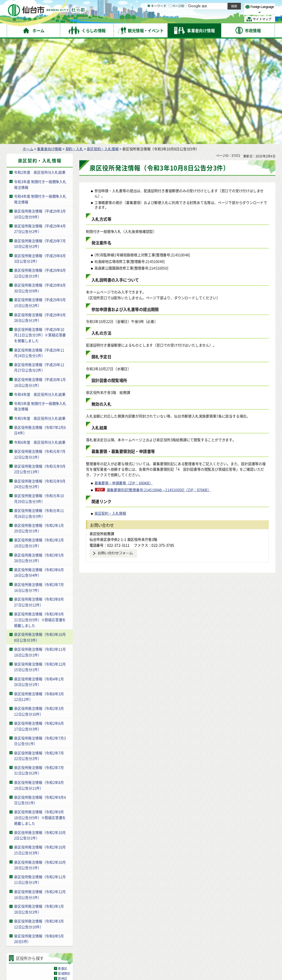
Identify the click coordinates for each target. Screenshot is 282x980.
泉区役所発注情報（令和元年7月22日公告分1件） (40, 350)
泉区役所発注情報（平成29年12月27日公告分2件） (39, 263)
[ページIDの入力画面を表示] (170, 19)
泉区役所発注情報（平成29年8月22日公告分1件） (40, 169)
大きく (212, 12)
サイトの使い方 (26, 927)
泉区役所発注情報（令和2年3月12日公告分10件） (39, 607)
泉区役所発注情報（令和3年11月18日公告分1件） (40, 548)
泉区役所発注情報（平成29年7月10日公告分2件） (40, 139)
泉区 (61, 884)
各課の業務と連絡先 (196, 952)
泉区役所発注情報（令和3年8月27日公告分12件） (39, 498)
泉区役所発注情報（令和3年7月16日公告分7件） (39, 483)
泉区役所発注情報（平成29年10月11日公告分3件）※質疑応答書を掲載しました (40, 231)
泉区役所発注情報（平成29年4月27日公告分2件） (40, 124)
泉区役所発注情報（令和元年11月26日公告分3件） (39, 409)
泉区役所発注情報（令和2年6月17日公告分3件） (39, 622)
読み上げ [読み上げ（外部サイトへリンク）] (181, 6)
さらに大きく (230, 12)
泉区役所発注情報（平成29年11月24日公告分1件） (39, 248)
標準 (220, 6)
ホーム (28, 44)
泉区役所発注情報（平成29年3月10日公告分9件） (40, 110)
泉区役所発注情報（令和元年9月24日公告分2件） (40, 379)
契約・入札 (74, 44)
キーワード (157, 19)
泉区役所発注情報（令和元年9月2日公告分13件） (40, 364)
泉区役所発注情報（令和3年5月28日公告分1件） (39, 453)
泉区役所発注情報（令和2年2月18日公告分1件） (39, 438)
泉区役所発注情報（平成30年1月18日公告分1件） (40, 278)
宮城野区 (64, 869)
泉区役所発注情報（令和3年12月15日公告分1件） (40, 563)
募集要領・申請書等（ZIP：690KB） (124, 379)
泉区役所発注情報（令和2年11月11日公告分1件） (40, 775)
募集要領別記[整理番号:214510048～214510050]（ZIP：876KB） (159, 385)
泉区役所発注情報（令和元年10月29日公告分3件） (39, 394)
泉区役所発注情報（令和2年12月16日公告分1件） (40, 790)
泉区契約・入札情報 (103, 44)
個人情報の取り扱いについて (112, 927)
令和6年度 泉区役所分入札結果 (40, 338)
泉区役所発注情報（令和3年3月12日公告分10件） (39, 820)
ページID (177, 19)
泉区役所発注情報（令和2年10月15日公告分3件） (40, 746)
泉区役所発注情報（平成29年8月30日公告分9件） (40, 184)
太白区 (63, 879)
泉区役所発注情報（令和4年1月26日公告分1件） (39, 577)
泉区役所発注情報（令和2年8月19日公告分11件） (39, 681)
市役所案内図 (196, 961)
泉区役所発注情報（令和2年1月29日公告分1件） (39, 424)
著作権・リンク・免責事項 (63, 927)
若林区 (63, 874)
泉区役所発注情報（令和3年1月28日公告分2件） (39, 805)
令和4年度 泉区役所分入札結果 (40, 290)
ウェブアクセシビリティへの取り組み (169, 927)
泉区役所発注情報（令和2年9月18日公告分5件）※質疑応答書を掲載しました (40, 713)
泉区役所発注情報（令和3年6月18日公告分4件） (39, 468)
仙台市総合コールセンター (214, 937)
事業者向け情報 (49, 44)
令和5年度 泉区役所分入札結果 (40, 314)
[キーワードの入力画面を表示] (149, 19)
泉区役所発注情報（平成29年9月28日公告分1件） (40, 213)
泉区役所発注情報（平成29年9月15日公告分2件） (40, 198)
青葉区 (63, 864)
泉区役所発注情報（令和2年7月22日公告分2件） (39, 651)
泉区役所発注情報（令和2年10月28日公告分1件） (40, 760)
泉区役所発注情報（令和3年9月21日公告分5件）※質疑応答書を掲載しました (40, 515)
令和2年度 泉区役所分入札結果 (40, 68)
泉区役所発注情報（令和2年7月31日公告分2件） (39, 666)
